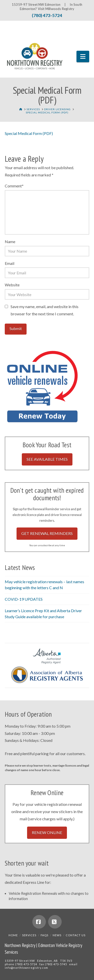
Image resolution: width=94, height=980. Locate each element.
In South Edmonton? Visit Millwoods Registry (51, 7)
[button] (83, 56)
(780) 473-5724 (47, 15)
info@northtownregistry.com (26, 968)
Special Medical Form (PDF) (29, 133)
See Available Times (47, 459)
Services (29, 935)
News (57, 935)
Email (10, 263)
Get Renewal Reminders (47, 533)
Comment (14, 186)
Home (13, 935)
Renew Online (47, 832)
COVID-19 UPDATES (24, 599)
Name (10, 242)
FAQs (44, 935)
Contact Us (76, 935)
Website (12, 285)
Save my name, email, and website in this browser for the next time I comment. (44, 310)
